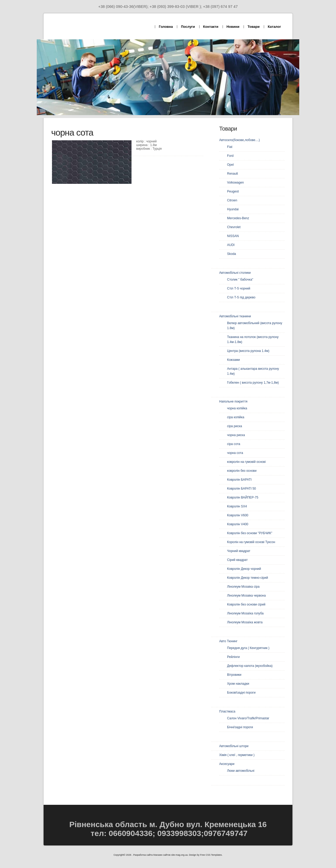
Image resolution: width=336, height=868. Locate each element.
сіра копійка (236, 417)
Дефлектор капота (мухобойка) (250, 666)
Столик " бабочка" (240, 280)
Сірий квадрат (237, 560)
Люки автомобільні (241, 771)
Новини (233, 27)
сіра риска (235, 426)
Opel (230, 165)
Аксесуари (227, 764)
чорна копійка (237, 408)
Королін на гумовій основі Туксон (251, 542)
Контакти (211, 27)
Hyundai (233, 209)
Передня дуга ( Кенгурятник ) (248, 648)
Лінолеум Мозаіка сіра (243, 587)
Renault (232, 174)
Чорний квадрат (239, 551)
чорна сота (235, 453)
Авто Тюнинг (228, 641)
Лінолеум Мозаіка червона (246, 596)
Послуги (188, 27)
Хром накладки (238, 684)
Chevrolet (234, 227)
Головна (166, 27)
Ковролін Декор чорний (244, 569)
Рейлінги (233, 657)
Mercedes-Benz (238, 218)
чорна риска (236, 435)
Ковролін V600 (238, 515)
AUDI (231, 245)
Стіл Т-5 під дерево (241, 297)
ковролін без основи (242, 471)
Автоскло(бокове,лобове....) (240, 140)
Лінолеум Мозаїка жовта (245, 622)
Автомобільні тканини (235, 316)
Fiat (230, 147)
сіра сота (234, 444)
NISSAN (233, 236)
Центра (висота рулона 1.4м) (248, 351)
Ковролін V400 (238, 524)
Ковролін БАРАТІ (239, 480)
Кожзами (233, 360)
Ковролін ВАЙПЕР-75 (243, 497)
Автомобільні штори (234, 746)
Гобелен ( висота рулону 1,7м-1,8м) (253, 383)
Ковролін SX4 (237, 506)
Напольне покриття (233, 401)
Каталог (274, 27)
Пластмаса (227, 711)
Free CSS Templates (211, 855)
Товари (254, 27)
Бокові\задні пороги (241, 693)
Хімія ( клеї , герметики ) (237, 755)
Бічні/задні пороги (240, 727)
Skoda (232, 254)
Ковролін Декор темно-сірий (248, 578)
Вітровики (234, 675)
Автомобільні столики (235, 273)
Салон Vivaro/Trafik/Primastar (248, 718)
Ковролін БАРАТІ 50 (241, 489)
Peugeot (233, 191)
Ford (230, 156)
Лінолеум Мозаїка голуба (245, 613)
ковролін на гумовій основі (246, 462)
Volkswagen (235, 183)
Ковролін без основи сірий (246, 604)
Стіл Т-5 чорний (239, 288)
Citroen (232, 200)
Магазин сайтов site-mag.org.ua (170, 855)
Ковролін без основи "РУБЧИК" (250, 533)
